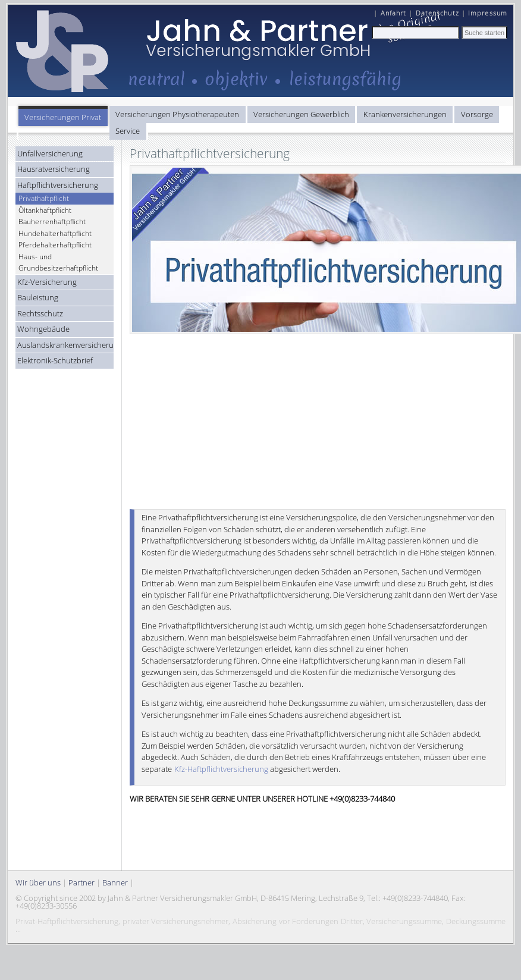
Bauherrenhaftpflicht (52, 222)
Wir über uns (38, 882)
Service (128, 131)
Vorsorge (477, 114)
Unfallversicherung (50, 153)
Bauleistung (38, 297)
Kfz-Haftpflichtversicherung (221, 769)
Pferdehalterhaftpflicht (55, 245)
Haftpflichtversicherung (58, 185)
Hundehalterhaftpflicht (55, 233)
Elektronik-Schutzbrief (55, 360)
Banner (115, 882)
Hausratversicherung (54, 169)
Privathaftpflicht (44, 198)
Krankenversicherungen (405, 114)
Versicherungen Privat (63, 117)
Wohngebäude (43, 329)
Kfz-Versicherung (47, 282)
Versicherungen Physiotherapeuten (177, 114)
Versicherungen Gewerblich (301, 114)
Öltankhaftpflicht (45, 210)
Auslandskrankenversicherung (66, 345)
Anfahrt (394, 13)
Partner (81, 882)
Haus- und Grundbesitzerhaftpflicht (58, 263)
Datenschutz (437, 13)
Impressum (488, 13)
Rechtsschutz (40, 313)
